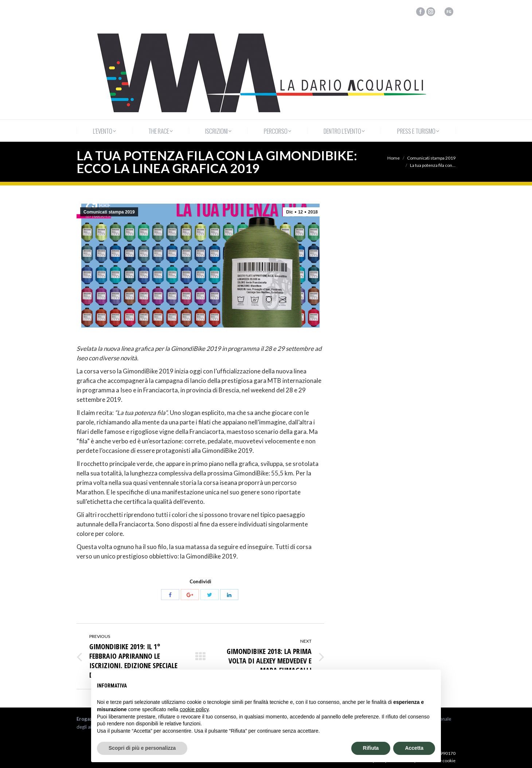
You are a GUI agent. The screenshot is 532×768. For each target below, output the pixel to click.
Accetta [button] (414, 748)
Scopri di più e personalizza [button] (142, 748)
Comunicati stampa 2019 (431, 158)
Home (394, 158)
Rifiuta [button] (371, 748)
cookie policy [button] (194, 709)
